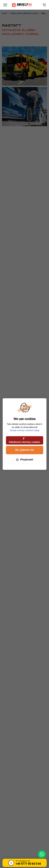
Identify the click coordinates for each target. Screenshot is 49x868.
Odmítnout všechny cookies (24, 440)
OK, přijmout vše (24, 450)
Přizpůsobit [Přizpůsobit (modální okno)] (24, 460)
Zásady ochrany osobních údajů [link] (24, 430)
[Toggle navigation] (5, 5)
